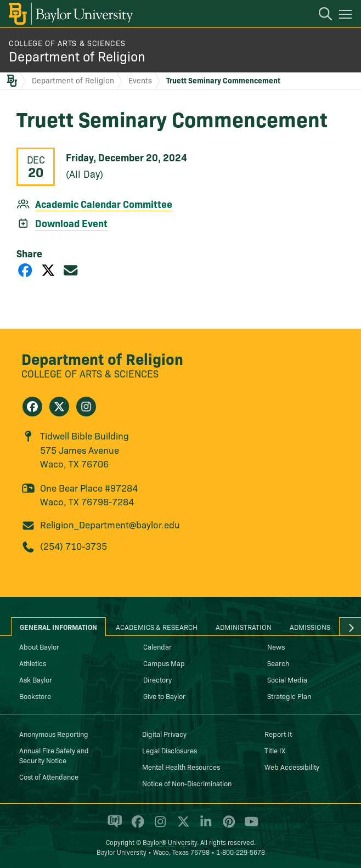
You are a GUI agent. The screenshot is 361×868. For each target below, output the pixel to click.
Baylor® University (170, 842)
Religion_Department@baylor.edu (110, 524)
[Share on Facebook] (25, 270)
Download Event (71, 223)
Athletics (33, 663)
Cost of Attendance (49, 776)
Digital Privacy (164, 734)
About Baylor (39, 646)
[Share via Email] (71, 270)
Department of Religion (77, 56)
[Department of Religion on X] (59, 407)
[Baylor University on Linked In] (204, 826)
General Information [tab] (58, 627)
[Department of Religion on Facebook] (32, 407)
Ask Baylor (36, 679)
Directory (157, 679)
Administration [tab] (244, 627)
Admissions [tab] (310, 627)
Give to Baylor (164, 696)
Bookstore (35, 696)
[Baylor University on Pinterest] (227, 826)
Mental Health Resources (181, 766)
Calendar (157, 646)
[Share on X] (48, 270)
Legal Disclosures (170, 750)
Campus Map (164, 663)
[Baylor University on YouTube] (249, 826)
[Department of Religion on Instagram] (86, 407)
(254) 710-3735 (74, 546)
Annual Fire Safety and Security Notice (54, 755)
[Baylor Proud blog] (113, 826)
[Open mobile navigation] (347, 16)
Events (140, 80)
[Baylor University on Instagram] (158, 826)
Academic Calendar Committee (104, 204)
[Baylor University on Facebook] (136, 826)
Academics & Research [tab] (157, 627)
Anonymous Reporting (54, 734)
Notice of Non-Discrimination (187, 783)
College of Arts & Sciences (67, 43)
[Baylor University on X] (181, 826)
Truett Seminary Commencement (223, 80)
